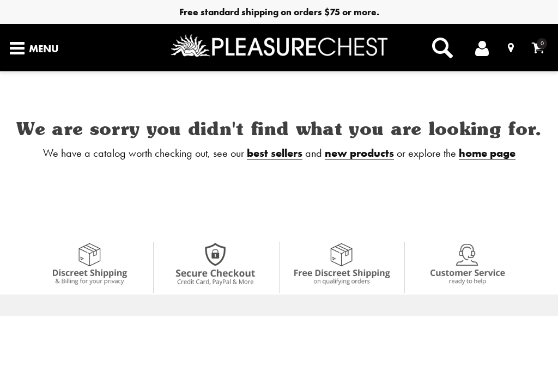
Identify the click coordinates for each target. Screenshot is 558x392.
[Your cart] (538, 48)
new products (359, 153)
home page (487, 153)
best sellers (275, 153)
